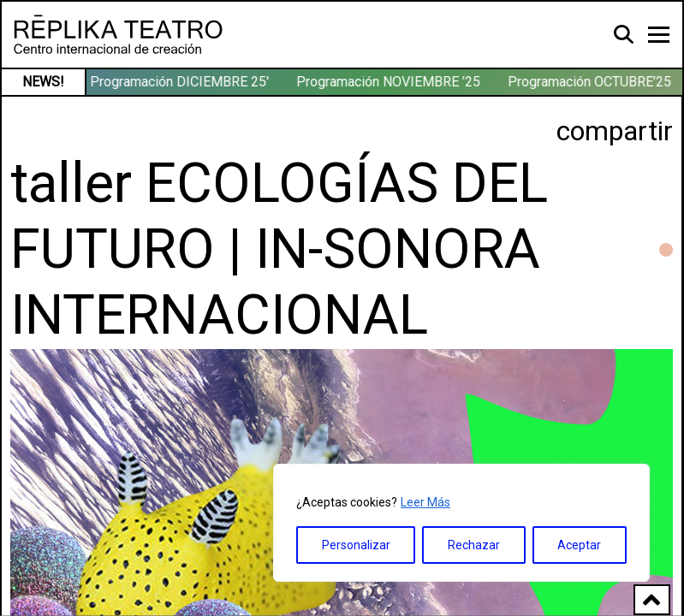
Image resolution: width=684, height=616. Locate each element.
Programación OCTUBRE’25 (591, 82)
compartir (615, 131)
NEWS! (43, 82)
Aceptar (579, 545)
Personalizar (356, 545)
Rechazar (474, 545)
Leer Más (425, 502)
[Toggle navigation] (659, 35)
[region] (461, 523)
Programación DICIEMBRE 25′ (181, 82)
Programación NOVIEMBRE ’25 (390, 82)
